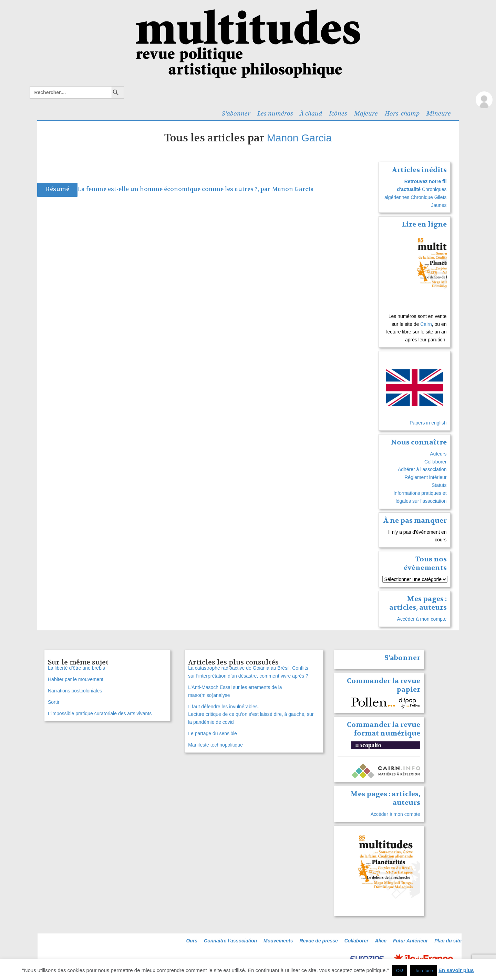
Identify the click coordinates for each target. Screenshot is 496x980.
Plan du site (448, 941)
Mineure (439, 113)
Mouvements (278, 941)
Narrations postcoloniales (75, 691)
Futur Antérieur (410, 941)
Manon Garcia (299, 138)
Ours (192, 941)
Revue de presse (318, 941)
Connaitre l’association (230, 941)
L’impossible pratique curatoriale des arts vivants (100, 713)
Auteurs (438, 454)
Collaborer (436, 462)
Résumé (57, 189)
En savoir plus (456, 970)
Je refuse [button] (423, 971)
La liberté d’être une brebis (76, 668)
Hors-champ (402, 113)
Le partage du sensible (213, 733)
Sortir (54, 702)
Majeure (366, 113)
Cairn (426, 324)
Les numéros (275, 113)
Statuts (439, 485)
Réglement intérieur (425, 477)
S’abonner (236, 113)
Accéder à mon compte (422, 619)
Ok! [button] (400, 971)
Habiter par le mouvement (76, 679)
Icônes (338, 113)
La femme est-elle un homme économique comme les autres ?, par (175, 189)
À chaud (311, 113)
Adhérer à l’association (422, 469)
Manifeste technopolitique (215, 745)
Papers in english (428, 423)
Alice (381, 941)
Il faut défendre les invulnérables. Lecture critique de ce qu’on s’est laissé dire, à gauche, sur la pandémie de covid (251, 714)
